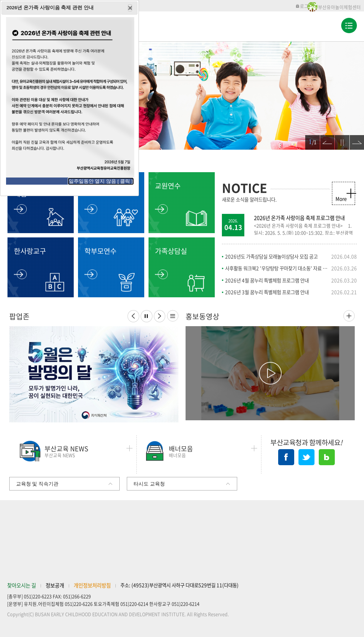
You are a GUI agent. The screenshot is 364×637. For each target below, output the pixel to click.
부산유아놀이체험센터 (339, 7)
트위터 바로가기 (306, 457)
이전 (324, 139)
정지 (339, 139)
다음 (354, 139)
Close (130, 8)
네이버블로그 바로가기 (327, 457)
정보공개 (55, 585)
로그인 (304, 6)
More (341, 199)
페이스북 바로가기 (286, 457)
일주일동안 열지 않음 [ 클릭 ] (101, 181)
